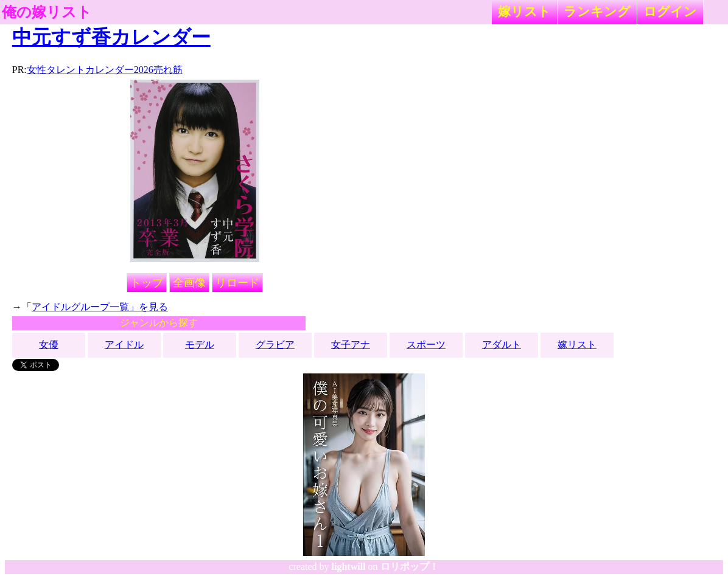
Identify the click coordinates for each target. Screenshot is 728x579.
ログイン (670, 11)
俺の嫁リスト (47, 12)
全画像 (189, 283)
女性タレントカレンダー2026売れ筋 (105, 70)
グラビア (275, 345)
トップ (147, 283)
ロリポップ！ (410, 567)
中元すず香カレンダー (111, 37)
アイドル (124, 345)
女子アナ (351, 345)
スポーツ (426, 345)
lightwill (349, 567)
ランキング (597, 11)
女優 (49, 345)
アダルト (502, 345)
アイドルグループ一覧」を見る (100, 307)
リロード (237, 283)
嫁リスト (524, 11)
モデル (200, 345)
